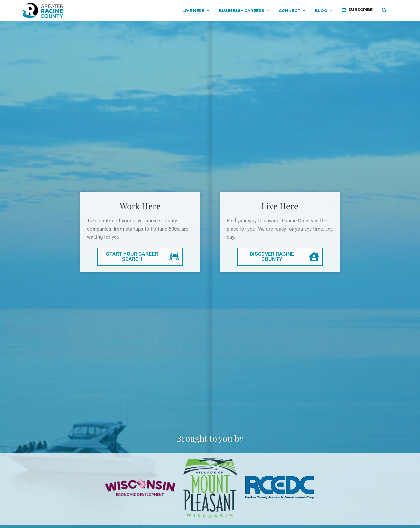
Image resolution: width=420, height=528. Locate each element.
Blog (321, 11)
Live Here (193, 11)
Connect (289, 11)
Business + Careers (241, 11)
